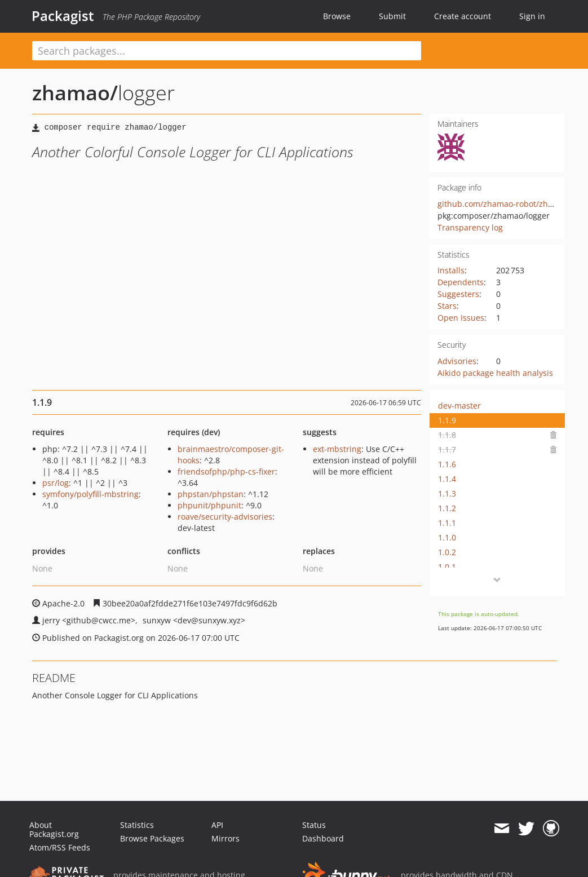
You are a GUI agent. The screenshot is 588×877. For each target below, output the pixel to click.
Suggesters (458, 294)
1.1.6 (447, 464)
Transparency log (470, 227)
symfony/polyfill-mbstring (90, 494)
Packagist (63, 16)
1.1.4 (447, 479)
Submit (392, 16)
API (217, 825)
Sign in (532, 16)
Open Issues (461, 318)
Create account (463, 16)
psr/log (56, 483)
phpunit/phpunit (209, 505)
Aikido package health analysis (495, 373)
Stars (447, 306)
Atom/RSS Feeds (60, 847)
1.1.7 (447, 449)
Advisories (457, 361)
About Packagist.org (54, 829)
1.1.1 (447, 523)
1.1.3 (447, 493)
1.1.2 (447, 508)
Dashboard (323, 838)
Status (314, 825)
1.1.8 (447, 435)
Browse (337, 16)
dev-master (459, 406)
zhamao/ (75, 93)
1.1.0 (447, 537)
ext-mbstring (337, 449)
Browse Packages (152, 838)
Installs (451, 270)
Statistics (137, 825)
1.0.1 (447, 567)
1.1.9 (447, 420)
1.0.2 (447, 552)
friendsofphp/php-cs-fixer (226, 471)
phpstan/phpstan (211, 494)
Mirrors (226, 838)
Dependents (461, 282)
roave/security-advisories (225, 517)
